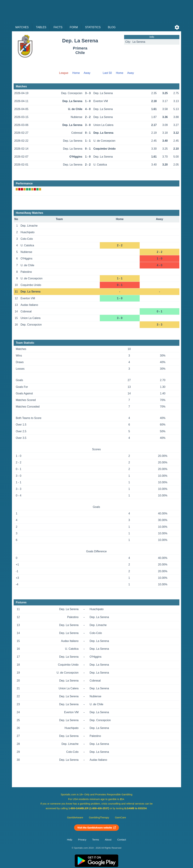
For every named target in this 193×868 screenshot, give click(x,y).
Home (76, 73)
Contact (122, 840)
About (108, 840)
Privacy (82, 840)
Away (87, 73)
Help (70, 840)
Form (74, 27)
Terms (96, 840)
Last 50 (107, 73)
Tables (41, 27)
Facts (58, 27)
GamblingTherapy (99, 817)
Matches (22, 27)
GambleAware (75, 817)
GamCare (120, 817)
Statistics (93, 27)
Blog (112, 27)
